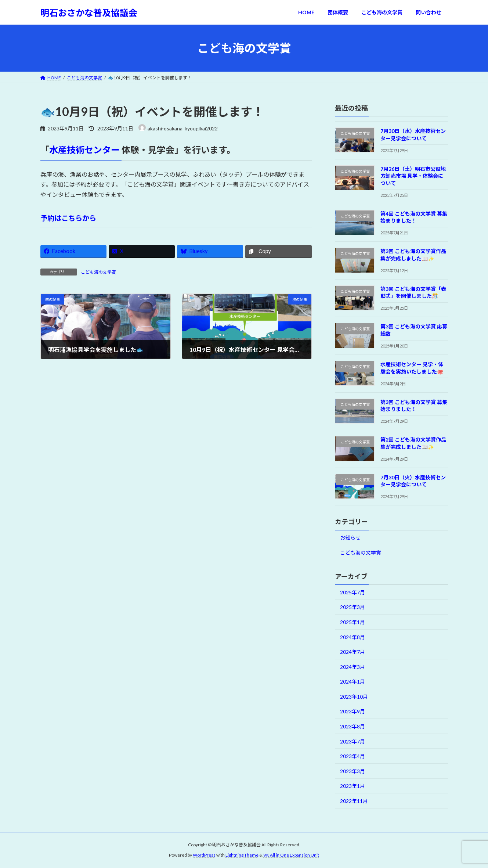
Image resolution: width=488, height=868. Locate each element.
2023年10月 (354, 697)
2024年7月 (353, 652)
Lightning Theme (242, 855)
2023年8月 (353, 726)
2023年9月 (353, 712)
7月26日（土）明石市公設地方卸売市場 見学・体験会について (413, 176)
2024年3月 (353, 667)
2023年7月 (353, 741)
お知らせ (350, 538)
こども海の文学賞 (98, 272)
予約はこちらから (68, 218)
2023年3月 (353, 771)
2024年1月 (353, 682)
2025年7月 (353, 592)
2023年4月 (353, 756)
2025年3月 (353, 607)
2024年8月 (353, 637)
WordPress (204, 855)
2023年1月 (353, 786)
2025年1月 (353, 622)
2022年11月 (354, 801)
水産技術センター (85, 150)
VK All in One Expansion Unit (291, 855)
